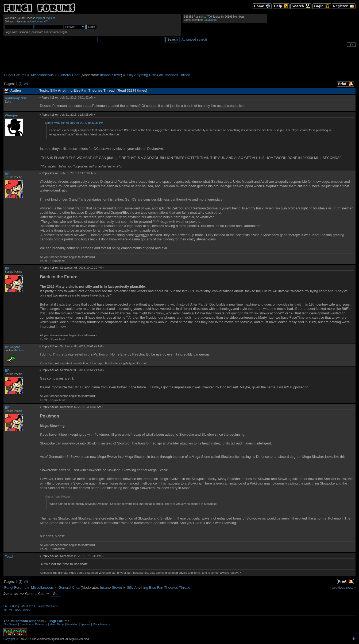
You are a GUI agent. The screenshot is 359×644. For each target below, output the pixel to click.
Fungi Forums (58, 621)
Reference (41, 624)
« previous (337, 588)
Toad (9, 557)
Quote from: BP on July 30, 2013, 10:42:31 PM (74, 123)
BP (7, 174)
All (26, 84)
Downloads (26, 624)
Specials (86, 624)
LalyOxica (210, 20)
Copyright (9, 639)
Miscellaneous (101, 624)
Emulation (72, 624)
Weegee (11, 115)
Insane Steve (110, 75)
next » (351, 588)
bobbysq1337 (16, 98)
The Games (10, 624)
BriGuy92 (12, 347)
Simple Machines (47, 606)
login (39, 18)
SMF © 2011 (28, 606)
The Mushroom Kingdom (24, 621)
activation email (37, 22)
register (50, 18)
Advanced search (194, 40)
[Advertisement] (180, 60)
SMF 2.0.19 (11, 606)
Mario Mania (57, 624)
